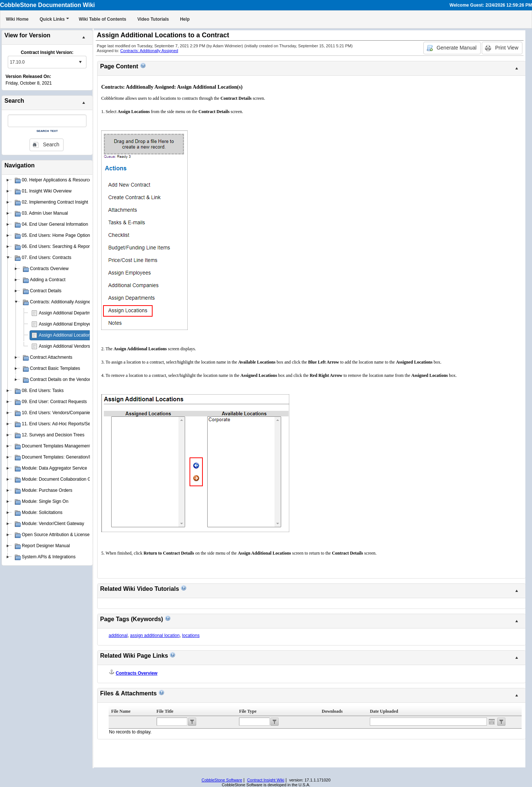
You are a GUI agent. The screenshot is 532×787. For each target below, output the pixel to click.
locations (191, 636)
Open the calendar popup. (492, 722)
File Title (165, 711)
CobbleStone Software (222, 780)
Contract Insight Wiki (266, 780)
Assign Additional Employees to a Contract (81, 324)
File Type (248, 711)
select (80, 62)
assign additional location (155, 636)
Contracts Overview (137, 673)
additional (118, 636)
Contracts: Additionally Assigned (149, 51)
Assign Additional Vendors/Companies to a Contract (90, 346)
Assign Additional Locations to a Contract (79, 335)
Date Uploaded (384, 711)
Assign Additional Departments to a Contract (82, 313)
